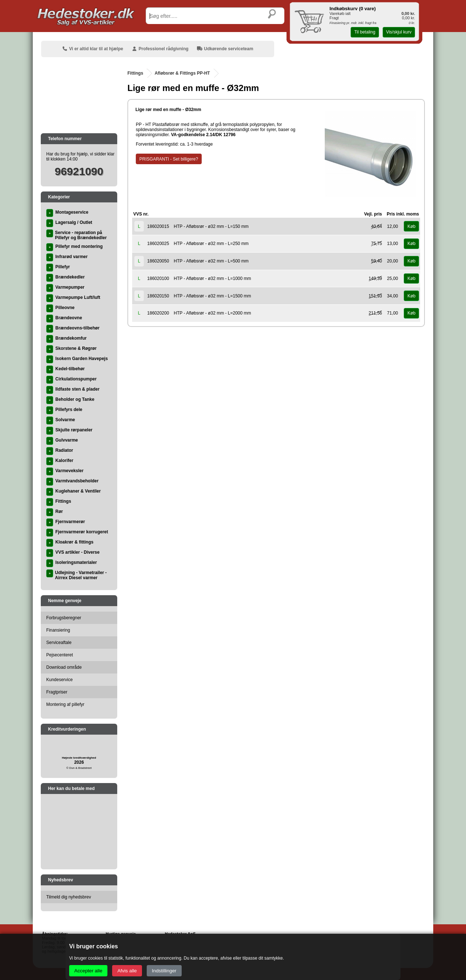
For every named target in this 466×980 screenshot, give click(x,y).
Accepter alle (88, 971)
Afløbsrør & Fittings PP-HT (182, 73)
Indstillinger (164, 971)
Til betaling (365, 32)
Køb (411, 226)
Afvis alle (127, 971)
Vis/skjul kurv (399, 32)
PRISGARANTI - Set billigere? (169, 159)
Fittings (135, 73)
